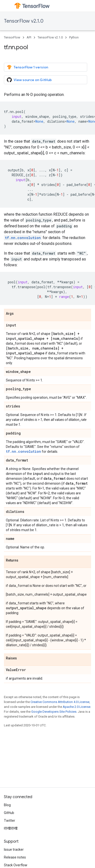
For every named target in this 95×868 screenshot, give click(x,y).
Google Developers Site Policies (54, 712)
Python (74, 37)
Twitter (10, 821)
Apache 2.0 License (77, 707)
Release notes (15, 857)
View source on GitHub (29, 80)
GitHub (9, 813)
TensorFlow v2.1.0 (24, 21)
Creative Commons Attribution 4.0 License (60, 702)
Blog (7, 805)
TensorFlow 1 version (27, 67)
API (29, 37)
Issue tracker (14, 850)
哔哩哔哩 (11, 828)
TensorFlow (12, 37)
